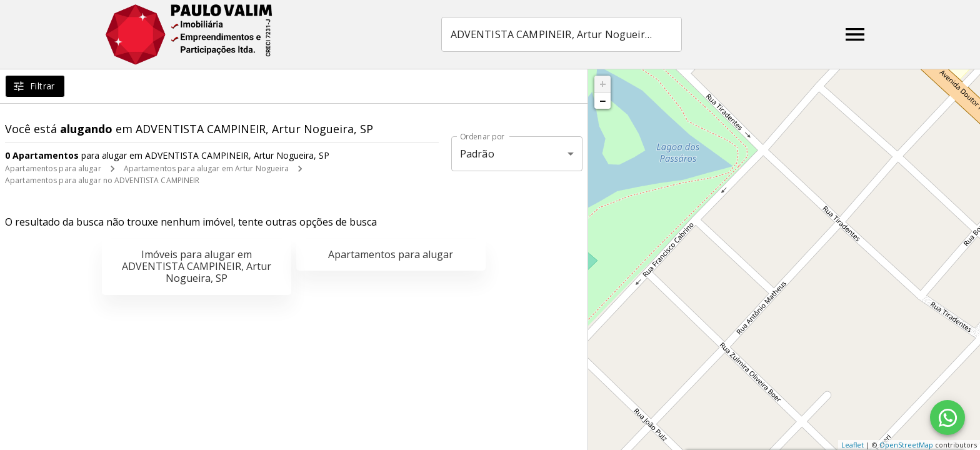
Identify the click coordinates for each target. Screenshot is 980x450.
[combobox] (562, 34)
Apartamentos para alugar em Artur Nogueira (207, 168)
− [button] (602, 101)
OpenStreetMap (906, 445)
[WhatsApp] (947, 417)
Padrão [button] (477, 154)
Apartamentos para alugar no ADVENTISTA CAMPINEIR (102, 180)
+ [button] (603, 84)
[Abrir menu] (855, 34)
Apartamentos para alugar (53, 168)
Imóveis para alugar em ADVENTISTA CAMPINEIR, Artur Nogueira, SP (197, 266)
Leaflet (852, 445)
